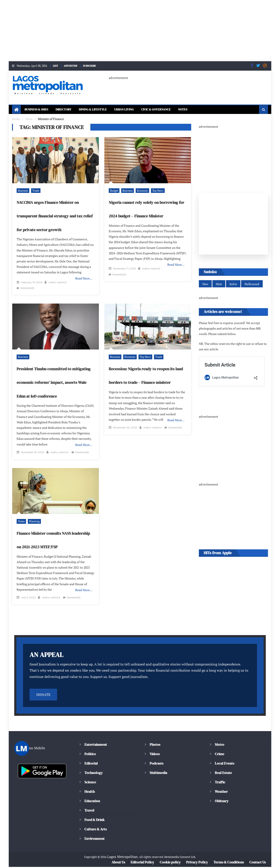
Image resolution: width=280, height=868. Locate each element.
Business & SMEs (38, 110)
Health (89, 792)
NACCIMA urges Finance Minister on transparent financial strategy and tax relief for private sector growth (53, 216)
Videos (155, 755)
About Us (119, 863)
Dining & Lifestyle (101, 110)
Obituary (222, 802)
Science (90, 783)
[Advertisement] (131, 31)
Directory (69, 110)
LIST (54, 66)
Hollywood (251, 285)
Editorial (91, 764)
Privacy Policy (197, 863)
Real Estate (223, 774)
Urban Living (137, 110)
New (205, 285)
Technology (93, 774)
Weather (221, 792)
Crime (220, 755)
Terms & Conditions (228, 863)
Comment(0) (79, 280)
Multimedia (158, 774)
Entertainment (95, 745)
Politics (90, 755)
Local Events (224, 764)
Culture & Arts (96, 830)
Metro (219, 745)
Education (92, 802)
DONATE (43, 696)
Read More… (84, 273)
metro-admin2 (58, 280)
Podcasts (156, 764)
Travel (89, 811)
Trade (35, 191)
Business (23, 191)
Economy (141, 191)
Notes (203, 110)
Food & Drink (95, 821)
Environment (94, 839)
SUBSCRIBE (91, 66)
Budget (114, 191)
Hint (219, 285)
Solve (233, 285)
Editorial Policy (143, 863)
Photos (155, 745)
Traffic (220, 783)
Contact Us (257, 863)
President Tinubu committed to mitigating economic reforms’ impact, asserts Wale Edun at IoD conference (55, 375)
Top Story (156, 191)
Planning (33, 508)
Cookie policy (171, 863)
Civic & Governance (173, 110)
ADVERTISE (70, 66)
